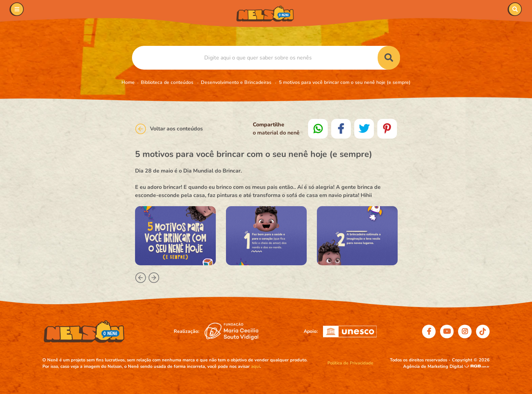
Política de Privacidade (350, 363)
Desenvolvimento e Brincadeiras (237, 82)
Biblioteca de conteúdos (168, 82)
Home (128, 82)
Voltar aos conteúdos (169, 129)
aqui (255, 366)
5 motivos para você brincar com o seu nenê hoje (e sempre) (345, 82)
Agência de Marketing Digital (434, 366)
